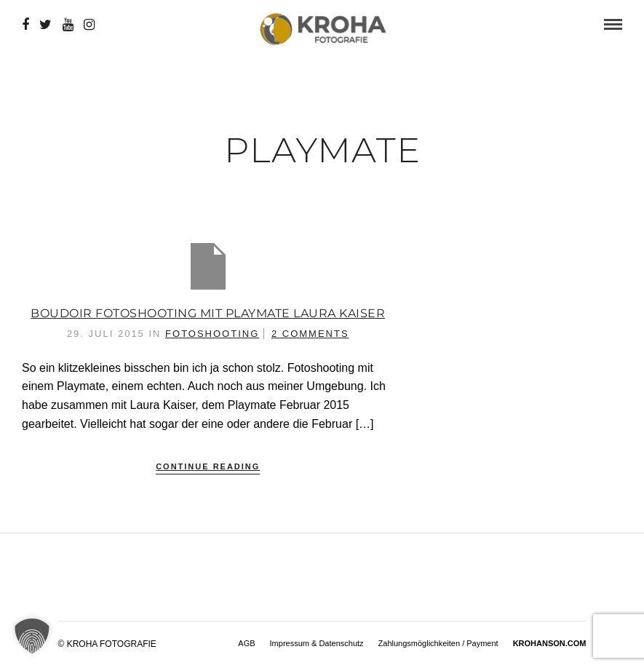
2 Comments (310, 334)
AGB (246, 643)
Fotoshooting (212, 334)
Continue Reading (208, 466)
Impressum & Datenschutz (317, 643)
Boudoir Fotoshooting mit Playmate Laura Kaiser (208, 313)
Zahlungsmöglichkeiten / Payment (438, 643)
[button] (32, 636)
